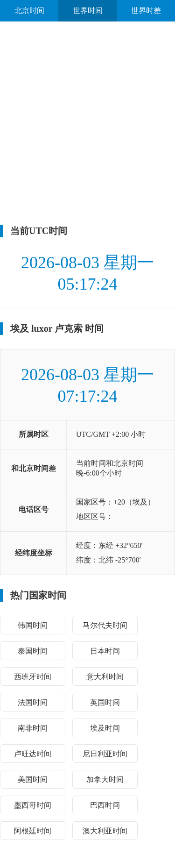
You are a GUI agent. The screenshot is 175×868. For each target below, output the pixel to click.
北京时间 (29, 11)
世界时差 (146, 11)
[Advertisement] (87, 123)
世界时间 (88, 11)
